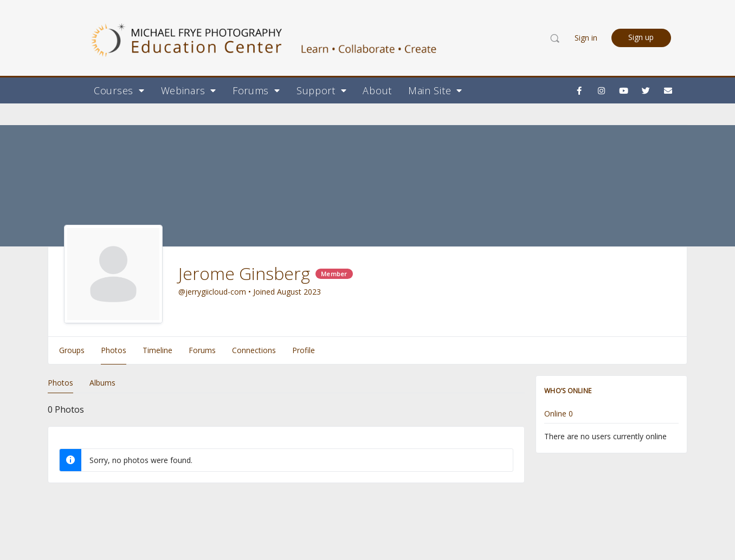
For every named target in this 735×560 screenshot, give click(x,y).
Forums (256, 90)
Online (559, 414)
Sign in (586, 38)
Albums (102, 383)
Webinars (189, 90)
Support (322, 90)
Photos (60, 383)
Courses (119, 90)
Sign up (641, 37)
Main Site (435, 90)
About (377, 90)
